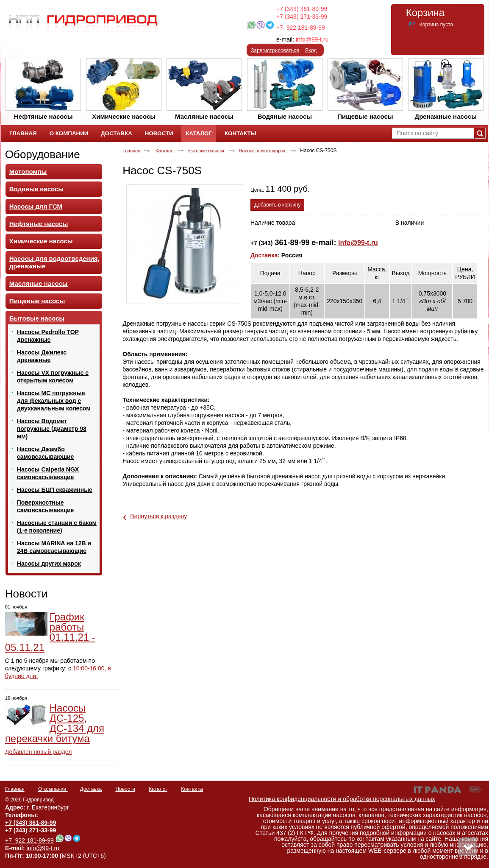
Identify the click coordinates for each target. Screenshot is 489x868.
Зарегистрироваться (275, 50)
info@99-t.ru (312, 39)
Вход (311, 50)
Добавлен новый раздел (39, 752)
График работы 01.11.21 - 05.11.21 (50, 632)
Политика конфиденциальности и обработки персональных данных (342, 799)
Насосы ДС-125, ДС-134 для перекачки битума (55, 723)
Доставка (264, 255)
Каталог (199, 133)
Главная (131, 151)
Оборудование (43, 154)
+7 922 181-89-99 (301, 28)
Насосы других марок (263, 151)
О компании (53, 789)
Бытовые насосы (206, 151)
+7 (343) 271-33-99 (302, 17)
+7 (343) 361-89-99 (302, 9)
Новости (26, 594)
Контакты (192, 789)
